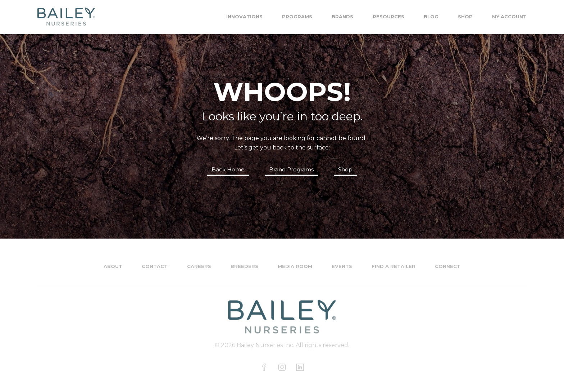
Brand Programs (291, 169)
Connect (448, 266)
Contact (155, 266)
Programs (297, 17)
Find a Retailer (394, 266)
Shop (465, 17)
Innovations (244, 17)
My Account (509, 17)
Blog (431, 17)
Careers (199, 266)
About (113, 266)
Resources (388, 17)
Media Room (295, 266)
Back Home (228, 169)
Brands (342, 17)
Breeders (244, 266)
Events (342, 266)
